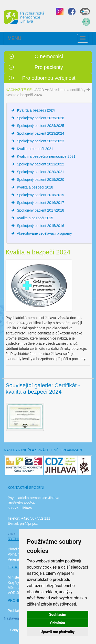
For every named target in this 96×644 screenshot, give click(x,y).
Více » (12, 534)
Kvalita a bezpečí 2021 (35, 149)
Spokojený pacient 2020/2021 (40, 172)
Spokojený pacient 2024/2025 (40, 126)
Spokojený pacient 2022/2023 (40, 141)
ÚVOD (39, 90)
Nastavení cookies (18, 618)
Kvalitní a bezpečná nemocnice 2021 (46, 156)
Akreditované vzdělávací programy (44, 233)
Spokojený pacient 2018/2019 (40, 195)
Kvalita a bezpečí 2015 (35, 218)
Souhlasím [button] (58, 615)
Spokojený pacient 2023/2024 (40, 133)
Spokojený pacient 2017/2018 (40, 210)
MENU (14, 38)
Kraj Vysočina (19, 582)
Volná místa (17, 554)
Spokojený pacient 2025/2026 (40, 118)
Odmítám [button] (58, 623)
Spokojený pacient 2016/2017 (40, 203)
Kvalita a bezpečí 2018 (35, 187)
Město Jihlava (19, 588)
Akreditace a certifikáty (67, 90)
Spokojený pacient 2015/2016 (40, 226)
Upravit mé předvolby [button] (57, 632)
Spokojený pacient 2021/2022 (40, 164)
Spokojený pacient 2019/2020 (40, 180)
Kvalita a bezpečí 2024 (24, 95)
